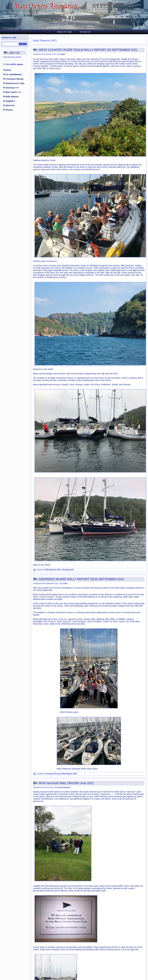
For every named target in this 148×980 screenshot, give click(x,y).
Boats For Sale (65, 32)
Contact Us (85, 32)
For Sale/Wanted (13, 74)
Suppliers (10, 101)
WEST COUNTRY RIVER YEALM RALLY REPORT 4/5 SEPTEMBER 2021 (88, 50)
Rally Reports (12, 97)
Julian (63, 54)
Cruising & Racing (14, 79)
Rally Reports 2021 (53, 570)
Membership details (12, 57)
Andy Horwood (64, 787)
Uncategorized (68, 570)
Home (8, 70)
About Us (10, 105)
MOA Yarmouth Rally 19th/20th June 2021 (66, 783)
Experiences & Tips (15, 83)
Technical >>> (12, 88)
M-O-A (67, 20)
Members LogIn (9, 38)
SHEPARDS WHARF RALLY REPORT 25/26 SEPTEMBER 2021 (81, 579)
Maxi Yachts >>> (13, 92)
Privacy (9, 110)
